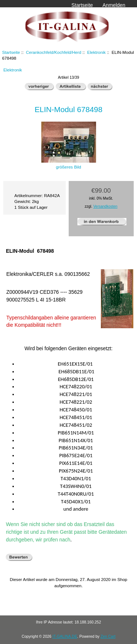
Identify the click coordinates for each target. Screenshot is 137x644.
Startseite (82, 5)
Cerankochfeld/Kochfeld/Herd (54, 52)
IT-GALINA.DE (65, 636)
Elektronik (96, 52)
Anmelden (114, 5)
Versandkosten (105, 206)
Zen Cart (108, 636)
